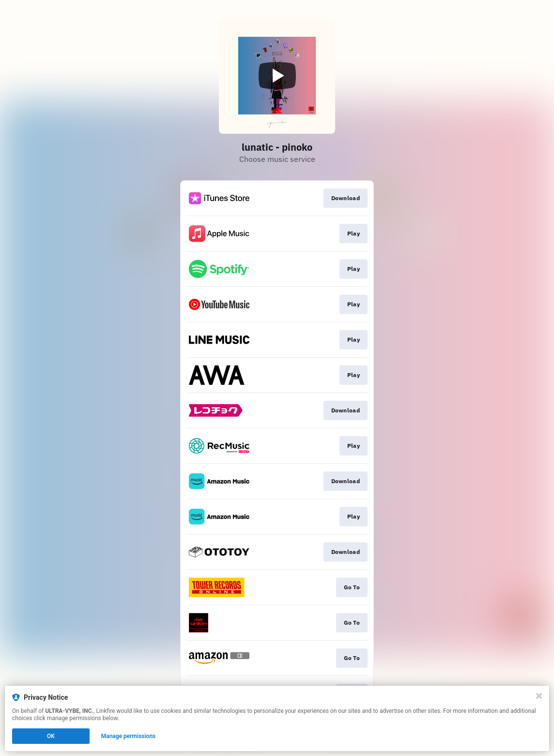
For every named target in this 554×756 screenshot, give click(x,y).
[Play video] (277, 76)
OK (51, 736)
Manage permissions (129, 736)
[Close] (539, 696)
